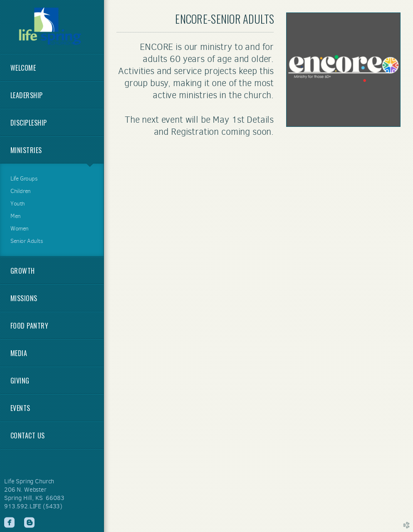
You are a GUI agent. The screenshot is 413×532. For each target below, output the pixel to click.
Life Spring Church (29, 481)
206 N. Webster (25, 490)
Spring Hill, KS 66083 (34, 498)
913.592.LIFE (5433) (33, 506)
